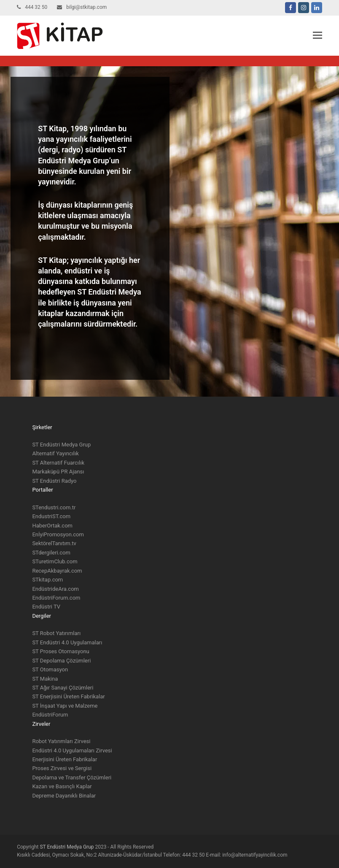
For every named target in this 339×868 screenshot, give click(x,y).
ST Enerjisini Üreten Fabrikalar (68, 696)
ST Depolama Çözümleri (61, 661)
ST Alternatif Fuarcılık (58, 463)
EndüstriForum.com (56, 598)
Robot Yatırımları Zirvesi (61, 741)
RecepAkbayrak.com (57, 571)
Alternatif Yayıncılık (55, 453)
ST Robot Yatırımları (56, 633)
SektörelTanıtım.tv (54, 543)
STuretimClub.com (55, 561)
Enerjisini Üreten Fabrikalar (65, 759)
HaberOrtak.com (52, 526)
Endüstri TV (46, 607)
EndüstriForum (50, 715)
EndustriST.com (51, 516)
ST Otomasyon (50, 669)
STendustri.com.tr (54, 507)
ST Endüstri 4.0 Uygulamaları (67, 642)
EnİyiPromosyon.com (58, 534)
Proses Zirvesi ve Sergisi (62, 768)
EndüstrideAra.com (55, 589)
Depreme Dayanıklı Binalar (64, 796)
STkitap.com (47, 580)
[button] (317, 35)
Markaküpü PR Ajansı (58, 472)
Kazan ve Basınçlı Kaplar (62, 786)
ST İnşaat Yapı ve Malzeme (65, 706)
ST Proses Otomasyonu (61, 651)
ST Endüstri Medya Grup (61, 445)
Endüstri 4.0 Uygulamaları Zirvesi (72, 750)
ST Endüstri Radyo (54, 481)
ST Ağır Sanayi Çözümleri (63, 688)
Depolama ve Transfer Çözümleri (72, 777)
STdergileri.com (51, 553)
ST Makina (45, 679)
